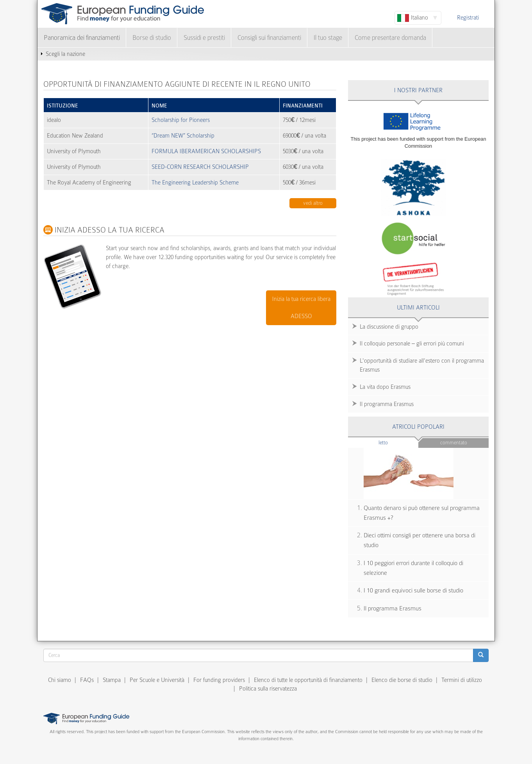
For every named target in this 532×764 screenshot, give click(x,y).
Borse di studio (152, 38)
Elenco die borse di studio (402, 680)
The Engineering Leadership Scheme (195, 183)
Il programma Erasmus (387, 404)
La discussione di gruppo (389, 327)
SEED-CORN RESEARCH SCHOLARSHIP (200, 167)
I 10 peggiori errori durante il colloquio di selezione (413, 568)
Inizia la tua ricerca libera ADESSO (301, 308)
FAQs (87, 680)
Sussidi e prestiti (204, 38)
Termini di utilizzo (462, 680)
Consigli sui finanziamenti (269, 38)
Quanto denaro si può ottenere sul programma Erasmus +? (422, 513)
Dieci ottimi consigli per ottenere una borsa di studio (420, 540)
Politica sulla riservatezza (268, 689)
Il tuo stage (328, 38)
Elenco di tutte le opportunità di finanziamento (308, 680)
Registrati (468, 18)
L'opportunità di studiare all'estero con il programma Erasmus (422, 365)
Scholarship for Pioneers (181, 120)
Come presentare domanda (390, 38)
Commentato (454, 443)
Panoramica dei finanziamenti (82, 38)
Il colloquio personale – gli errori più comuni (412, 344)
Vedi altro (313, 203)
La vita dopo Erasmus (385, 387)
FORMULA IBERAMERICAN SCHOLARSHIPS (206, 151)
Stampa (112, 680)
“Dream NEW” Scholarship (183, 136)
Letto (398, 442)
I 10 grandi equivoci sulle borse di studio (413, 590)
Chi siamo (60, 680)
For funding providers (219, 680)
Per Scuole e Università (157, 680)
